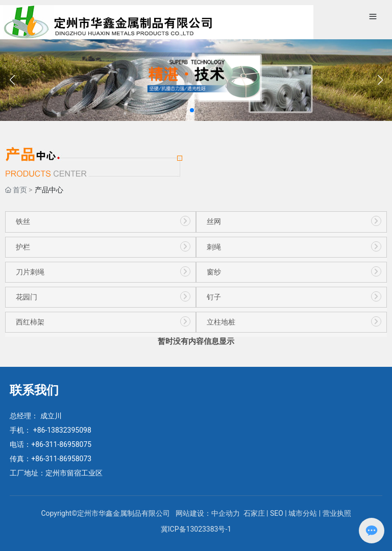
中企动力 (226, 513)
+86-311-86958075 (61, 444)
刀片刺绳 (30, 272)
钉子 (214, 297)
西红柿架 (30, 322)
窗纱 (214, 272)
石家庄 (254, 513)
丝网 (214, 222)
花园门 (27, 297)
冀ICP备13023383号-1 (196, 529)
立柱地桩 (221, 322)
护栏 (23, 247)
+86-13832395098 (62, 430)
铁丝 (23, 222)
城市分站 (303, 513)
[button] (192, 110)
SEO (277, 513)
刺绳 (214, 247)
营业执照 (337, 513)
